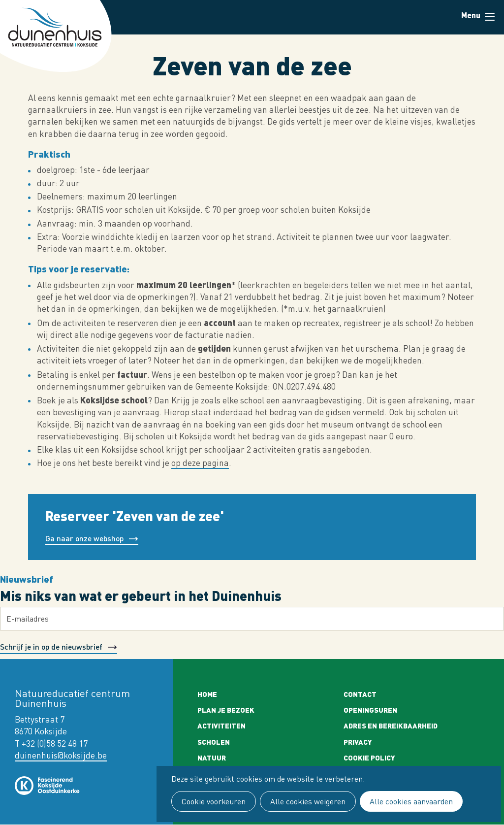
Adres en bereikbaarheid (391, 726)
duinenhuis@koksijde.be (61, 755)
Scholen (214, 742)
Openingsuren (370, 710)
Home (207, 694)
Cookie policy (369, 758)
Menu (490, 17)
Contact (360, 694)
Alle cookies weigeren (308, 801)
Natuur (212, 758)
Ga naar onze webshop (84, 538)
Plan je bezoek (226, 710)
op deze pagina (200, 463)
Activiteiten (221, 726)
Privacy (358, 742)
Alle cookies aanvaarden (411, 801)
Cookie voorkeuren (214, 801)
